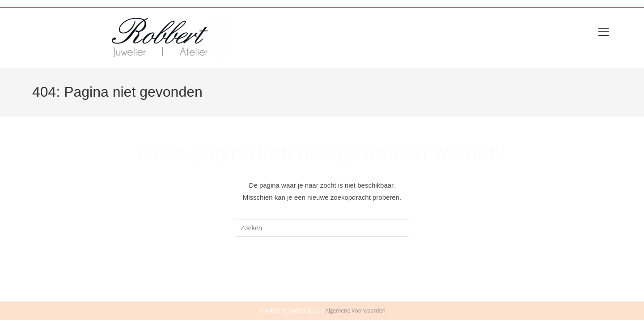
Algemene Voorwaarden (355, 316)
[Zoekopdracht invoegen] (322, 230)
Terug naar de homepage (322, 275)
